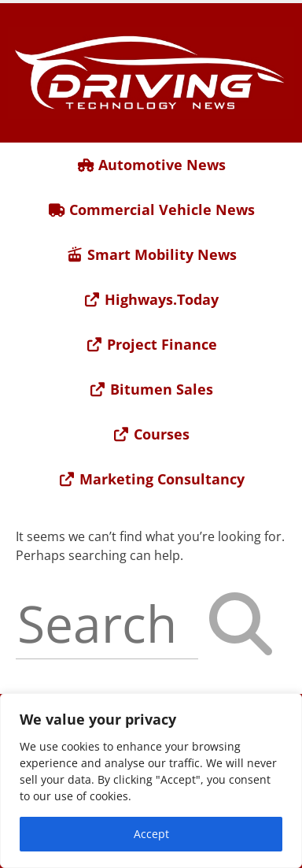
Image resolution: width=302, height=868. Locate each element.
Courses (151, 434)
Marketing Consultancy (151, 479)
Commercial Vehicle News (151, 210)
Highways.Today (151, 299)
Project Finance (151, 344)
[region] (151, 781)
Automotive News (151, 165)
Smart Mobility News (151, 254)
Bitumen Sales (151, 389)
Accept (151, 834)
